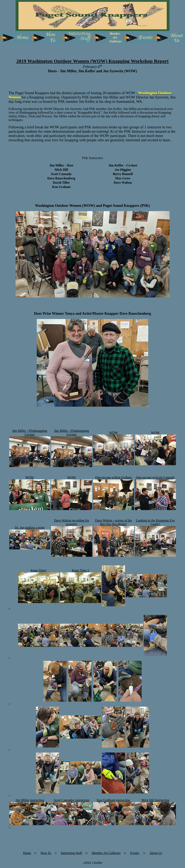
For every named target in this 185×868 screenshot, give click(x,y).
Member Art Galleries (106, 853)
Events (135, 853)
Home (27, 853)
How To (46, 853)
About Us (156, 853)
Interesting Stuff (71, 853)
